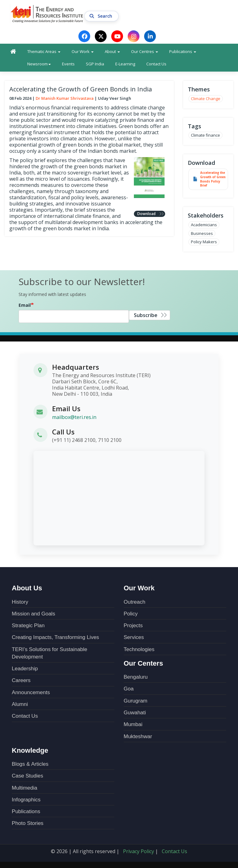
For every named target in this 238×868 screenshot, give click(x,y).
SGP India (95, 64)
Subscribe (146, 315)
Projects (133, 626)
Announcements (31, 692)
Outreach (134, 602)
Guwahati (135, 713)
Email (25, 305)
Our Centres (145, 51)
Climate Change (206, 99)
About (112, 51)
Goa (129, 689)
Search (101, 16)
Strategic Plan (28, 626)
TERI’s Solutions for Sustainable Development (49, 653)
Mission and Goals (33, 614)
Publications (183, 51)
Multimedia (24, 788)
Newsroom (39, 64)
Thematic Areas (44, 51)
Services (134, 637)
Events (68, 64)
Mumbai (133, 724)
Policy (131, 614)
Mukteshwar (138, 736)
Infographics (26, 800)
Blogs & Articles (30, 764)
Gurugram (136, 701)
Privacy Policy (139, 851)
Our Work (83, 51)
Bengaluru (136, 677)
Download (146, 214)
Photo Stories (28, 823)
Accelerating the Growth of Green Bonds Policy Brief (213, 179)
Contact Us (156, 64)
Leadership (25, 669)
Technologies (139, 649)
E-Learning (125, 64)
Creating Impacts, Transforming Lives (55, 637)
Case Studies (27, 776)
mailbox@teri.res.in (74, 417)
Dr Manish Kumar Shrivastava (65, 98)
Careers (21, 680)
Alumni (20, 704)
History (20, 602)
